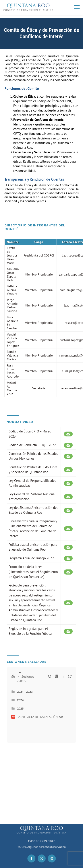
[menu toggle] (77, 7)
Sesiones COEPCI (31, 672)
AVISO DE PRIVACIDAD (41, 841)
